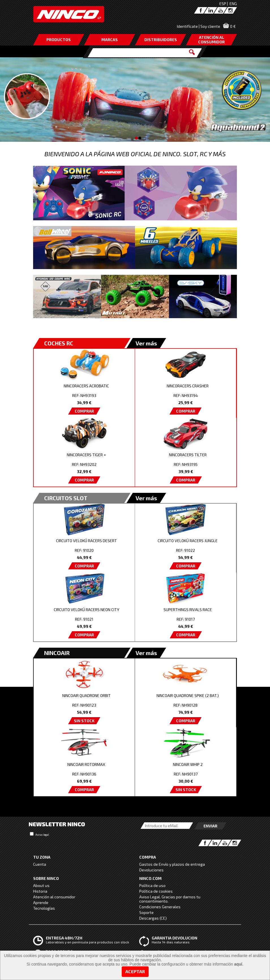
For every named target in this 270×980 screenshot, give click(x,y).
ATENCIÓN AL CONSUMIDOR (211, 40)
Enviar (210, 826)
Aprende (41, 902)
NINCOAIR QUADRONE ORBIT (86, 695)
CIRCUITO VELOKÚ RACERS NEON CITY (86, 610)
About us (41, 885)
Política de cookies (156, 891)
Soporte (146, 912)
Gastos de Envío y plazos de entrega (172, 864)
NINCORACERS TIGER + (86, 455)
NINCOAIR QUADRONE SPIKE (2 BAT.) (188, 695)
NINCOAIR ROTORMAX (86, 764)
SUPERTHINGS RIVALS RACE (188, 610)
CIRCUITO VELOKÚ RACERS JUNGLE (188, 541)
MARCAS (110, 40)
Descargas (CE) (153, 918)
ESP (223, 4)
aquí (238, 964)
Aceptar (135, 971)
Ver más (146, 343)
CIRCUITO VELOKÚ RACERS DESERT (86, 541)
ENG (233, 4)
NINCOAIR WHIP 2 (188, 764)
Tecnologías (44, 908)
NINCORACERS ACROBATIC (86, 386)
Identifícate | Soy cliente (199, 26)
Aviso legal (42, 835)
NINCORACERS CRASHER (188, 386)
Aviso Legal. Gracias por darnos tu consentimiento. (170, 899)
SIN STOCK (84, 721)
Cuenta (40, 864)
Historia (40, 891)
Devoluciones (151, 870)
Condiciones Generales (160, 907)
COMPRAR (84, 411)
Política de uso (152, 885)
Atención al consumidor (54, 897)
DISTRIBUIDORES (161, 40)
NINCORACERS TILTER (188, 455)
